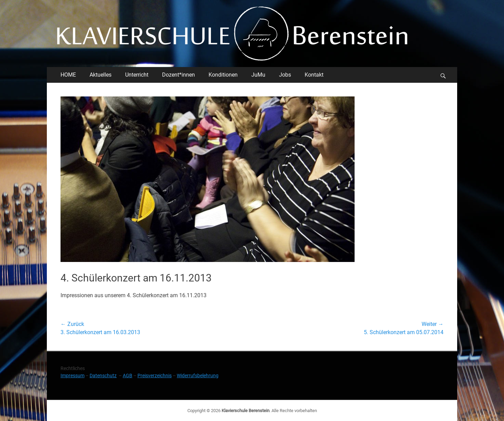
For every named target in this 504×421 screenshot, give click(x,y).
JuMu (258, 75)
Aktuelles (101, 75)
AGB (128, 376)
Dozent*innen (178, 75)
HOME (68, 75)
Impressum (72, 376)
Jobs (285, 75)
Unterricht (137, 75)
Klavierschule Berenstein (246, 411)
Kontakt (314, 75)
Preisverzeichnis (155, 376)
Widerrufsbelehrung (198, 376)
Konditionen (223, 75)
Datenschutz (103, 376)
